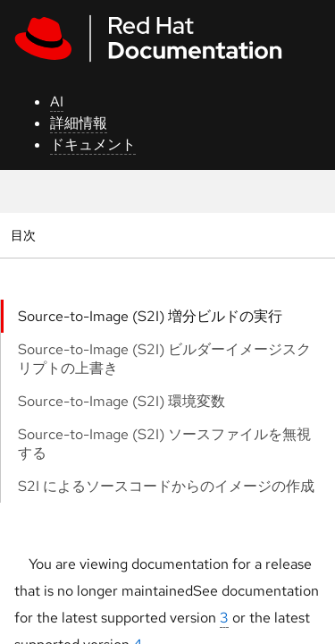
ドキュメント (93, 144)
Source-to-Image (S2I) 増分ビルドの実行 (150, 316)
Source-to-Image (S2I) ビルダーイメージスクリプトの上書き (164, 359)
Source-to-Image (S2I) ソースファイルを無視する (164, 444)
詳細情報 (79, 123)
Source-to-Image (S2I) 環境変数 (121, 401)
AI (57, 102)
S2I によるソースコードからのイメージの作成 (166, 486)
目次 (25, 235)
